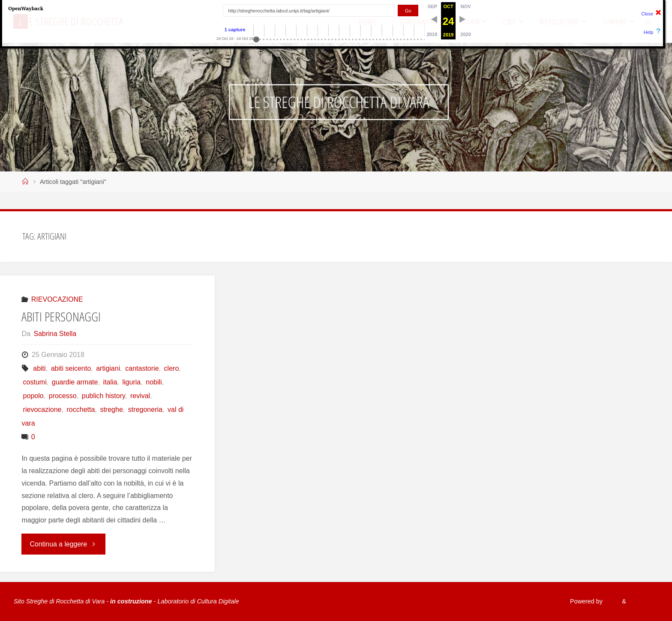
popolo (33, 396)
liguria (132, 382)
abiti (39, 368)
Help (649, 32)
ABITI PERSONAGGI (61, 316)
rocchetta (81, 409)
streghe (111, 409)
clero (172, 368)
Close (647, 14)
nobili (154, 382)
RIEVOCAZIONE (57, 299)
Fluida (609, 601)
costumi (35, 382)
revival (140, 396)
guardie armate (75, 382)
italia (110, 382)
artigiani (108, 368)
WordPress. (642, 601)
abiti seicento (71, 368)
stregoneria (145, 409)
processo (63, 396)
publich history (103, 396)
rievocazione (42, 409)
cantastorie (142, 368)
